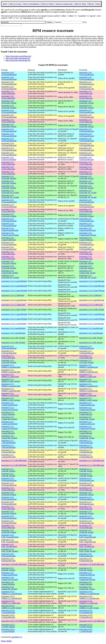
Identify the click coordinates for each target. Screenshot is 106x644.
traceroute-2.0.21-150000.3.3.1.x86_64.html (11, 607)
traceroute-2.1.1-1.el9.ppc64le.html (8, 451)
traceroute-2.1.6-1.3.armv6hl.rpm (92, 286)
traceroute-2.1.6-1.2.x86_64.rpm (92, 309)
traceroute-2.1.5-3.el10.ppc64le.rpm (87, 352)
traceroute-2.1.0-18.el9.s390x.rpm (86, 508)
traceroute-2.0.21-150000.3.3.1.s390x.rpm (88, 602)
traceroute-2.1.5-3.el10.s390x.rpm (86, 357)
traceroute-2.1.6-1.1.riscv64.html (14, 324)
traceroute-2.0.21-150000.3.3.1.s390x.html (11, 602)
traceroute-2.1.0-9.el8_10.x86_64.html (10, 550)
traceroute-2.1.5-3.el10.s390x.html (8, 357)
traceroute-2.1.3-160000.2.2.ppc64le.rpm (88, 390)
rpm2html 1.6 (17, 637)
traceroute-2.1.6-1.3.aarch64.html (14, 281)
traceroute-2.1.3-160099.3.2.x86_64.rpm (88, 380)
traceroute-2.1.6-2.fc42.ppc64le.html (9, 206)
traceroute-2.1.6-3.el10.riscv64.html (9, 158)
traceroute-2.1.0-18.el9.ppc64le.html (9, 503)
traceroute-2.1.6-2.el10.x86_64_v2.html (10, 276)
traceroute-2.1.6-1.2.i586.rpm (90, 295)
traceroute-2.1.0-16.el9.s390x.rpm (86, 527)
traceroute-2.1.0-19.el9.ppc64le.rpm (87, 484)
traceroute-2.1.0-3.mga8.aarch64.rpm (87, 574)
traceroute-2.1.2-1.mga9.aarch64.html (9, 423)
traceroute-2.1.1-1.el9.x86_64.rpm (86, 470)
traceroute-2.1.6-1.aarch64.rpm (91, 328)
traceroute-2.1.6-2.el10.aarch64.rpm (87, 220)
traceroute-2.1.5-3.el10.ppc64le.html (9, 352)
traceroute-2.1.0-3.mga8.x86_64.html (9, 588)
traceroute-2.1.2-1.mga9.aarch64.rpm (87, 423)
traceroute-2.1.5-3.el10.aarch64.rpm (87, 347)
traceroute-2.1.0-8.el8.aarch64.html (8, 555)
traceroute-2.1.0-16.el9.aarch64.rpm (87, 517)
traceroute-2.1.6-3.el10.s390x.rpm (86, 163)
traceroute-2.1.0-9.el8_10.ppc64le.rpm (88, 541)
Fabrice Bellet (6, 641)
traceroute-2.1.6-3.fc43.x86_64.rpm (86, 125)
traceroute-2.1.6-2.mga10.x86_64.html (10, 272)
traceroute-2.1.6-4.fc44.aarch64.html (9, 74)
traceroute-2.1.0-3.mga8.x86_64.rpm (87, 588)
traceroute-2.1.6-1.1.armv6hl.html (14, 314)
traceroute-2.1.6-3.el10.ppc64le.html (9, 144)
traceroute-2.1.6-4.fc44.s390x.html (8, 92)
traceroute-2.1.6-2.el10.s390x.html (8, 253)
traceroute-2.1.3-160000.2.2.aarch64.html (11, 385)
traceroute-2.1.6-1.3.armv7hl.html (14, 291)
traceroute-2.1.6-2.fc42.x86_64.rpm (86, 215)
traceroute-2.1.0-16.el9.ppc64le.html (9, 522)
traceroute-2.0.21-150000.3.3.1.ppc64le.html (12, 597)
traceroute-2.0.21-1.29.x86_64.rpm (86, 626)
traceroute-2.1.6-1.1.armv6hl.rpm (92, 314)
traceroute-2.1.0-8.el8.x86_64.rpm (86, 569)
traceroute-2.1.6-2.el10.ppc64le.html (9, 243)
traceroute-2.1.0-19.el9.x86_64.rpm (86, 494)
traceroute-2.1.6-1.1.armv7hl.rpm (92, 319)
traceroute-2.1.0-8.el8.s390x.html (14, 564)
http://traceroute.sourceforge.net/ (18, 60)
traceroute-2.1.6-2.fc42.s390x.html (8, 210)
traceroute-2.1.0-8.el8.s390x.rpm (92, 564)
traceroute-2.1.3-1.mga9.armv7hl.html (9, 409)
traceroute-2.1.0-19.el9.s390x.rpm (86, 489)
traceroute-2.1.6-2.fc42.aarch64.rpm (87, 201)
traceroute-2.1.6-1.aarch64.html (13, 328)
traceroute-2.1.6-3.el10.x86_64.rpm (86, 177)
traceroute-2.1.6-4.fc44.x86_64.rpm (86, 102)
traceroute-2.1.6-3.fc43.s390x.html (8, 121)
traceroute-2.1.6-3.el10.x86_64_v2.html (10, 192)
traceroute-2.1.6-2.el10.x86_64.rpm (86, 262)
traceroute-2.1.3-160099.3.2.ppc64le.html (11, 371)
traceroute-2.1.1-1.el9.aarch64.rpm (86, 442)
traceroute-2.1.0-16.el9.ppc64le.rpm (87, 522)
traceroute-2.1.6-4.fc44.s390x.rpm (86, 92)
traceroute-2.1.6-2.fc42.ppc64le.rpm (87, 206)
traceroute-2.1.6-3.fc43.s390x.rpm (86, 121)
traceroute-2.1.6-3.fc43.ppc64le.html (9, 116)
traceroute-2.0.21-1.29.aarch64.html (8, 611)
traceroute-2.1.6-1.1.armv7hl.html (14, 319)
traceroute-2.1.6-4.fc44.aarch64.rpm (87, 74)
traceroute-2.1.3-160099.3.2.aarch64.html (11, 366)
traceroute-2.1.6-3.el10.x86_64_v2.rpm (88, 192)
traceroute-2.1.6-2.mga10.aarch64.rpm (88, 229)
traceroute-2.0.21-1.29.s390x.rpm (92, 621)
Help (98, 4)
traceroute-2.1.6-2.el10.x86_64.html (9, 262)
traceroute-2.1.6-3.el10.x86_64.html (9, 177)
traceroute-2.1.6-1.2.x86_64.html (14, 309)
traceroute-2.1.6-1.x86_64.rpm (91, 338)
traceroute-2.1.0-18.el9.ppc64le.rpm (87, 503)
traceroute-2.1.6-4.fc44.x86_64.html (9, 102)
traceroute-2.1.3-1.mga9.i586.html (8, 413)
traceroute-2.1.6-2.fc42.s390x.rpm (86, 210)
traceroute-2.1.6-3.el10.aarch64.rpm (87, 130)
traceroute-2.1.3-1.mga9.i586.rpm (86, 413)
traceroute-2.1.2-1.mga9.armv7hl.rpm (87, 427)
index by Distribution (31, 4)
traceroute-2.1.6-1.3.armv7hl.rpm (92, 291)
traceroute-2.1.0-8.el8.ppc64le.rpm (86, 560)
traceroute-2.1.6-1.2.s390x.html (13, 305)
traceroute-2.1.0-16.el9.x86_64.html (9, 531)
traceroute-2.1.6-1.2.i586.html (13, 295)
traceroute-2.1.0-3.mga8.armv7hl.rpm (87, 578)
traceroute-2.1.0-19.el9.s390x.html (8, 489)
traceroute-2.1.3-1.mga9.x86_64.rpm (87, 418)
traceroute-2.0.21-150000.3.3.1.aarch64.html (12, 593)
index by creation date (64, 4)
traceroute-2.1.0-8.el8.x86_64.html (8, 569)
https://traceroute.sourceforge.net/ (18, 56)
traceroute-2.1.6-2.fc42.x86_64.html (9, 215)
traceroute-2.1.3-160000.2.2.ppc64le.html (11, 390)
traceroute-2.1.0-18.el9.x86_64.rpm (86, 512)
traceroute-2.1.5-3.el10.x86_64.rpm (86, 361)
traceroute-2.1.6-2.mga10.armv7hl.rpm (88, 234)
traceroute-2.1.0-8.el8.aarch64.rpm (86, 555)
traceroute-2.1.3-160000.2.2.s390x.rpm (88, 394)
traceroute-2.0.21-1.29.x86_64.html (8, 626)
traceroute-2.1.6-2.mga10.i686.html (8, 239)
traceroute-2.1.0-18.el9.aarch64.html (9, 498)
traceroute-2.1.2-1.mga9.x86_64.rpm (87, 437)
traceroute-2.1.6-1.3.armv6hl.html (14, 286)
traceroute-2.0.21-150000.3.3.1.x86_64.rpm (89, 607)
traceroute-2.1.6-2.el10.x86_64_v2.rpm (88, 276)
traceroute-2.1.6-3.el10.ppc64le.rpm (87, 144)
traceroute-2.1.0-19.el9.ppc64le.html (9, 484)
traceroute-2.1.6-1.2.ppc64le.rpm (92, 300)
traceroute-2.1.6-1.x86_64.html (13, 338)
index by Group (15, 4)
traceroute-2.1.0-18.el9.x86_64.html (9, 512)
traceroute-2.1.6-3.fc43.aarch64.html (9, 111)
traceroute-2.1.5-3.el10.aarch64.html (9, 347)
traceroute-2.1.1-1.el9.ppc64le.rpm (86, 451)
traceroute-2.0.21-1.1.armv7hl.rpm (86, 630)
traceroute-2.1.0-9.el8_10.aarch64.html (10, 536)
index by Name (81, 4)
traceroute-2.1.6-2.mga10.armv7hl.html (10, 234)
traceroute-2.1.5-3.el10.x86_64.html (9, 361)
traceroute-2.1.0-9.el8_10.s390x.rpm (87, 545)
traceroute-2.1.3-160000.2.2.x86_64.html (11, 399)
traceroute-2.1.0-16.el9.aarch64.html (9, 517)
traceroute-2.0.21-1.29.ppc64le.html (8, 616)
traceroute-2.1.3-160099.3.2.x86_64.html (11, 380)
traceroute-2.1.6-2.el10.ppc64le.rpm (87, 243)
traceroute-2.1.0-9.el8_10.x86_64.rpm (87, 550)
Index (5, 4)
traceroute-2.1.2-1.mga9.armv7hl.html (9, 427)
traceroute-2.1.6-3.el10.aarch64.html (9, 130)
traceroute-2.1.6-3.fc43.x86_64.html (9, 125)
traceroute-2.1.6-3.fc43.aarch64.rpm (87, 111)
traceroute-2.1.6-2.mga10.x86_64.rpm (87, 272)
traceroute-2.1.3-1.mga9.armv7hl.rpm (87, 409)
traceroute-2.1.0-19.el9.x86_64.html (9, 494)
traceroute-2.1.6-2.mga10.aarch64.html (10, 229)
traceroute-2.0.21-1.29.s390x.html (14, 621)
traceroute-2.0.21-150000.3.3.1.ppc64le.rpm (89, 597)
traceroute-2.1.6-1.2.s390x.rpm (91, 305)
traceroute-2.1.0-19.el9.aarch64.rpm (87, 479)
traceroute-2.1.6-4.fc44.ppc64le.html (9, 83)
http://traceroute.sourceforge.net (18, 58)
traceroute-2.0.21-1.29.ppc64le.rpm (86, 616)
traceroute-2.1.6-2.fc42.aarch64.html (9, 201)
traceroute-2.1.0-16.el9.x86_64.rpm (86, 531)
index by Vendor (48, 4)
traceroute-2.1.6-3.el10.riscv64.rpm (86, 158)
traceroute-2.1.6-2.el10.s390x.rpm (86, 253)
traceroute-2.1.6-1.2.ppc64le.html (14, 300)
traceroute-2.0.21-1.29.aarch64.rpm (86, 611)
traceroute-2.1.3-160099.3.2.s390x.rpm (88, 376)
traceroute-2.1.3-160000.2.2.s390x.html (10, 394)
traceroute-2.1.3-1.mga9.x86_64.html (9, 418)
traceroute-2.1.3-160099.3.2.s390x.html (10, 376)
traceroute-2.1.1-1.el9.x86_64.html (8, 470)
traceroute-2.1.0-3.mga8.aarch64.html (9, 574)
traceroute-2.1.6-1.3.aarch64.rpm (92, 281)
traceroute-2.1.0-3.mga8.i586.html (8, 583)
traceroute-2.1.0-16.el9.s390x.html (8, 527)
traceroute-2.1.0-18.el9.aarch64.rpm (87, 498)
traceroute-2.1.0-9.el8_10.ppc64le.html (10, 541)
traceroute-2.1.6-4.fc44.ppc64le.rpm (87, 83)
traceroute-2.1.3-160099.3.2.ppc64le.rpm (88, 371)
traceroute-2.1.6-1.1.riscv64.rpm (91, 324)
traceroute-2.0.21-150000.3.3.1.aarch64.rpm (89, 593)
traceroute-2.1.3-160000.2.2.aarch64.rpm (88, 385)
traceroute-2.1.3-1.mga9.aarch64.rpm (87, 404)
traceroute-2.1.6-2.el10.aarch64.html (9, 220)
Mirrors (91, 4)
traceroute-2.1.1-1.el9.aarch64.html (8, 442)
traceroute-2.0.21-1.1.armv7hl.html (8, 630)
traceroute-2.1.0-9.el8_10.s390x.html (9, 545)
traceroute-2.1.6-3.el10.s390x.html (8, 163)
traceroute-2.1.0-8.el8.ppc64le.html (8, 560)
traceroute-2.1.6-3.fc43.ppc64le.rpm (87, 116)
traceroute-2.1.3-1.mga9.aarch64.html (9, 404)
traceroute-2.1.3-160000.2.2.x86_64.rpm (88, 399)
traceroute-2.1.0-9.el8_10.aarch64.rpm (88, 536)
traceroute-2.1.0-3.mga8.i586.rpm (86, 583)
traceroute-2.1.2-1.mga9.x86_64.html (9, 437)
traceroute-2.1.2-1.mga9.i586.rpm (86, 432)
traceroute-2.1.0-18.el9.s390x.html (8, 508)
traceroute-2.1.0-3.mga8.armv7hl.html (9, 578)
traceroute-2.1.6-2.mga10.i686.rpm (86, 239)
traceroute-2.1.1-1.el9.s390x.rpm (92, 460)
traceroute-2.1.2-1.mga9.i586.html (8, 432)
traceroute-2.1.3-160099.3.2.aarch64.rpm (88, 366)
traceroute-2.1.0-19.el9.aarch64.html (9, 479)
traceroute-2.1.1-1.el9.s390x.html (14, 460)
